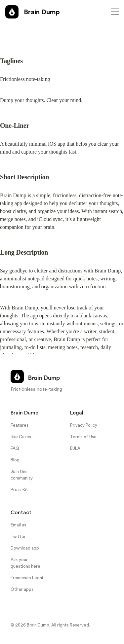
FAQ (15, 448)
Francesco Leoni (27, 578)
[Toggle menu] (115, 12)
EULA (75, 448)
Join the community (22, 475)
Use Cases (21, 437)
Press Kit (19, 490)
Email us (18, 525)
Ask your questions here (25, 563)
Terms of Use (83, 437)
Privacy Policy (84, 425)
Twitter (18, 537)
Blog (15, 460)
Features (20, 425)
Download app (25, 548)
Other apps (22, 589)
